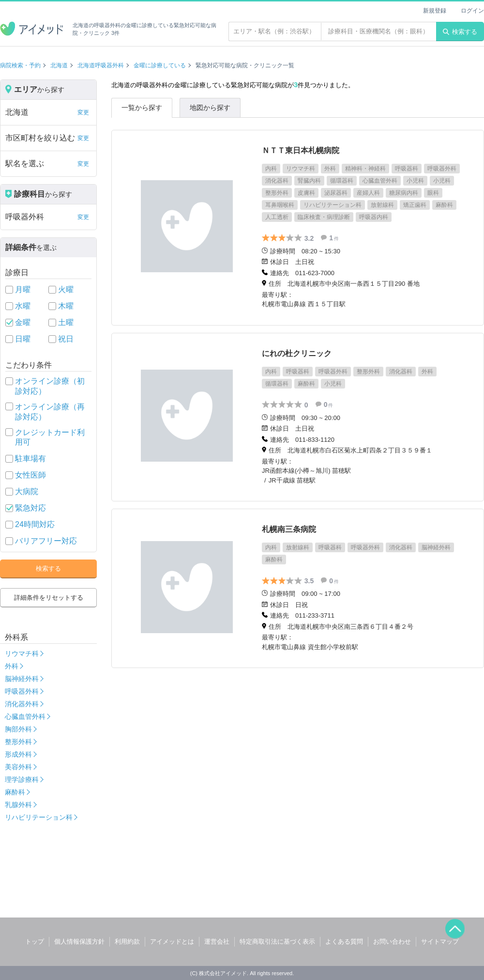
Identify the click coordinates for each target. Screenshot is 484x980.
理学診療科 (22, 779)
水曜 (23, 306)
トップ (35, 941)
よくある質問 (344, 941)
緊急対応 (30, 508)
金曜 (23, 322)
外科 (12, 666)
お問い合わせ (392, 941)
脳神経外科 (22, 679)
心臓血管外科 (25, 716)
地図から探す (210, 108)
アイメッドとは (172, 941)
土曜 (66, 322)
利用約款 (127, 941)
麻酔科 (15, 792)
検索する (460, 32)
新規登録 (435, 11)
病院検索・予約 (20, 65)
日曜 (23, 339)
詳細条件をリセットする (49, 598)
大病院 (27, 491)
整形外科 (18, 742)
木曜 (66, 306)
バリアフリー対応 (46, 541)
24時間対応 (35, 524)
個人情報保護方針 (79, 941)
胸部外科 (18, 729)
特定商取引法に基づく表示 (277, 941)
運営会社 (217, 941)
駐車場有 (30, 459)
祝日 (66, 339)
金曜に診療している (160, 65)
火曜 (66, 289)
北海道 (59, 65)
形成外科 (18, 754)
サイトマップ (440, 941)
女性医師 (30, 475)
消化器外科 (22, 704)
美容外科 (18, 767)
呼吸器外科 (22, 691)
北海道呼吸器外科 (101, 65)
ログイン (472, 11)
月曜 (23, 289)
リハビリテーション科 (39, 817)
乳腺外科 (18, 805)
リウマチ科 (22, 653)
